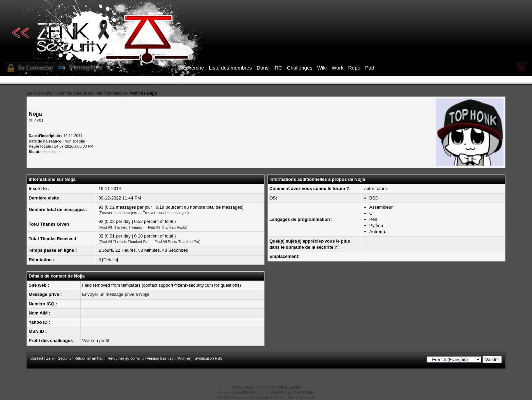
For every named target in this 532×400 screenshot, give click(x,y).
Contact (37, 358)
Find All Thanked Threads (121, 227)
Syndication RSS (208, 358)
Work (337, 68)
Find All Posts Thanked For (177, 242)
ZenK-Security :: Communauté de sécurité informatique (76, 93)
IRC (278, 68)
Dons (262, 68)
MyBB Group (289, 387)
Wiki (322, 68)
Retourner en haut (89, 358)
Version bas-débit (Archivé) (169, 358)
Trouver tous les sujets (118, 213)
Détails (110, 260)
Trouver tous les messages (165, 213)
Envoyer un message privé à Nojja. (116, 294)
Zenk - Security (59, 358)
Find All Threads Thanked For (124, 242)
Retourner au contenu (126, 358)
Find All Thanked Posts (167, 227)
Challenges (300, 68)
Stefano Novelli (300, 392)
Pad (370, 68)
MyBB (250, 387)
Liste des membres (230, 68)
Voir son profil (96, 340)
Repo (354, 68)
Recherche (192, 68)
